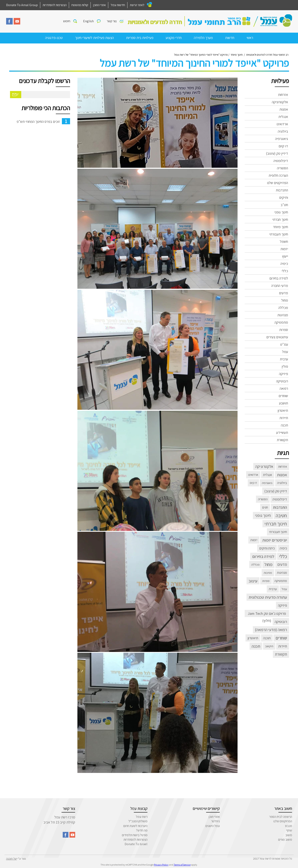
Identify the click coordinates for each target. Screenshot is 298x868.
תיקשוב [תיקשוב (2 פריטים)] (269, 646)
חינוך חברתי (280, 219)
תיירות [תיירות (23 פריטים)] (283, 646)
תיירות (284, 418)
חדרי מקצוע (174, 38)
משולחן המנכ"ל (138, 821)
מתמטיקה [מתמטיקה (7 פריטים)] (281, 581)
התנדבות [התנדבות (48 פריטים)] (280, 507)
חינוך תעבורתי (279, 234)
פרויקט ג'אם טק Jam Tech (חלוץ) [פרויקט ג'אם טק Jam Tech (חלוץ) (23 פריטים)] (267, 614)
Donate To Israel (136, 844)
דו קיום (283, 146)
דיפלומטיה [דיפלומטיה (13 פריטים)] (280, 499)
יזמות (284, 249)
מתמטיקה (281, 322)
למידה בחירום (279, 278)
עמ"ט (284, 344)
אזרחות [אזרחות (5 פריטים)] (283, 467)
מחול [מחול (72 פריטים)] (268, 564)
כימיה (284, 264)
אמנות (284, 109)
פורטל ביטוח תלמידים (135, 835)
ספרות (284, 330)
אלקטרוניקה (280, 102)
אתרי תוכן (214, 817)
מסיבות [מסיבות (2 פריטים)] (268, 573)
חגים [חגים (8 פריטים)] (265, 507)
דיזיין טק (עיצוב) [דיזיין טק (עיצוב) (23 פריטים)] (276, 491)
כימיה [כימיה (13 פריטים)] (283, 548)
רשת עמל (142, 817)
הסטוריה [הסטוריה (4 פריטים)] (263, 499)
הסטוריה (282, 168)
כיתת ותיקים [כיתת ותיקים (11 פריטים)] (267, 548)
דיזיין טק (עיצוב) (277, 153)
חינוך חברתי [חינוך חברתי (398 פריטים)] (276, 524)
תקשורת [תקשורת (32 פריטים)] (281, 654)
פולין (285, 366)
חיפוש (67, 21)
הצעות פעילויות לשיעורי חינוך (94, 38)
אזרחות (283, 95)
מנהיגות (283, 315)
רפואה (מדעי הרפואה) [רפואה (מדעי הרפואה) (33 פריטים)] (271, 630)
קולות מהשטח (80, 5)
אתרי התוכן (99, 5)
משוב (289, 835)
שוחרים (283, 396)
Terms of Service (182, 865)
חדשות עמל (118, 5)
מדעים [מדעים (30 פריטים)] (282, 564)
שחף (289, 830)
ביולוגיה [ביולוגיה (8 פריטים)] (282, 483)
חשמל (284, 241)
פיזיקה (283, 374)
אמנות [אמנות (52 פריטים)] (282, 475)
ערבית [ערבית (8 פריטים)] (273, 589)
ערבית (284, 359)
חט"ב (284, 205)
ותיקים (284, 197)
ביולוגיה (283, 131)
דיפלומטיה (281, 161)
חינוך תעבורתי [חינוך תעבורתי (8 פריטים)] (278, 532)
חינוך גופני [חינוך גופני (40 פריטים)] (263, 515)
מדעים (283, 293)
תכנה (284, 425)
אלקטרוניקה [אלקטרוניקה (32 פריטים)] (264, 466)
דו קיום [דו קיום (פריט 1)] (253, 483)
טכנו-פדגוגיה (54, 38)
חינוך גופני (281, 212)
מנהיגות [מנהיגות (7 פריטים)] (282, 573)
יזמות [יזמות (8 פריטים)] (254, 540)
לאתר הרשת (137, 5)
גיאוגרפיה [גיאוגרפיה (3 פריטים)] (267, 483)
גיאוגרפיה (282, 139)
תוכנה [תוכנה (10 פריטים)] (267, 638)
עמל (285, 352)
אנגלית (283, 117)
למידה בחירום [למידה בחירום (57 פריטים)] (263, 556)
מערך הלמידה (203, 38)
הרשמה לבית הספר (281, 817)
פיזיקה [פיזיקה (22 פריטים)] (282, 605)
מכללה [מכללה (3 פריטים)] (255, 564)
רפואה (284, 388)
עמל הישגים (213, 826)
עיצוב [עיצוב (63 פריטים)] (253, 581)
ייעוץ (285, 256)
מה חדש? (142, 830)
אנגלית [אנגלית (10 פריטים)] (268, 475)
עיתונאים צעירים (277, 337)
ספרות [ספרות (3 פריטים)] (266, 581)
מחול (285, 300)
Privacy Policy (161, 865)
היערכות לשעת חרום (135, 826)
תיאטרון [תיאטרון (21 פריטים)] (253, 638)
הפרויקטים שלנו (277, 183)
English (88, 21)
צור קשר (112, 21)
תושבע (283, 403)
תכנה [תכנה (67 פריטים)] (256, 646)
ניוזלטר (215, 821)
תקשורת (282, 440)
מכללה (283, 308)
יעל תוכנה (12, 859)
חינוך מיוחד (280, 227)
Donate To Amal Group (22, 5)
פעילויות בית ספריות (140, 38)
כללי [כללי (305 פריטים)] (283, 556)
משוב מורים (285, 840)
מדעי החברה (280, 286)
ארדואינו (282, 124)
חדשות (230, 38)
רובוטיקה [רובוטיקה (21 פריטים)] (281, 622)
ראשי (250, 38)
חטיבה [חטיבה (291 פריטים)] (281, 516)
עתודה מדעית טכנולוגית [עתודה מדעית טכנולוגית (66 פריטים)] (268, 597)
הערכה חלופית (278, 175)
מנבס (289, 826)
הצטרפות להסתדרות (55, 5)
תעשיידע (282, 432)
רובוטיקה (282, 381)
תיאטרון (283, 410)
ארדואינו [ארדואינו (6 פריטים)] (253, 475)
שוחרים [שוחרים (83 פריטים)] (281, 638)
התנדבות (282, 190)
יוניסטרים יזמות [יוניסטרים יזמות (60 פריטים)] (275, 540)
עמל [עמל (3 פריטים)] (284, 589)
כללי (285, 271)
